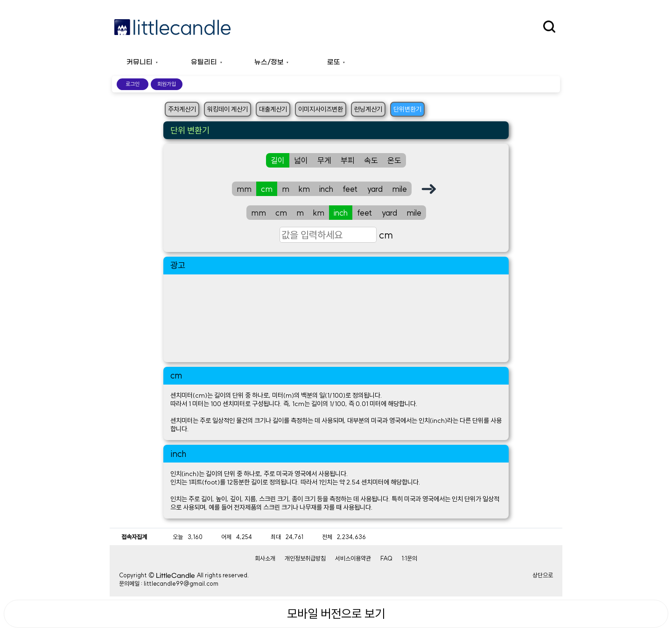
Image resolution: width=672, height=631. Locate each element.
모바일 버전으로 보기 (336, 614)
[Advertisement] (336, 318)
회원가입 (167, 84)
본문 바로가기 (0, 0)
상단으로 (543, 575)
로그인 (133, 84)
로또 (334, 62)
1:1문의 (409, 558)
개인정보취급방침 (305, 558)
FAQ (386, 558)
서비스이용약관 (353, 558)
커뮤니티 (140, 62)
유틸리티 (204, 62)
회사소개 (265, 558)
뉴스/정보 (269, 62)
